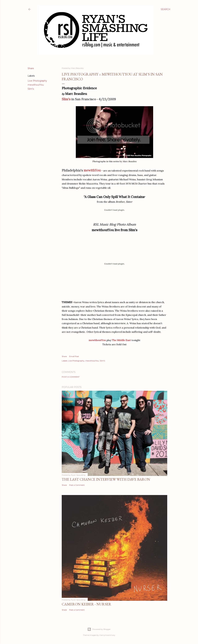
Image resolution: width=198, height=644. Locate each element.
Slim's (31, 89)
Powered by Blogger (99, 629)
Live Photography (37, 81)
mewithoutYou (36, 85)
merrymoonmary (107, 635)
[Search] (166, 9)
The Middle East (121, 340)
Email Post (74, 356)
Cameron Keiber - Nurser (86, 604)
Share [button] (31, 68)
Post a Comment (71, 377)
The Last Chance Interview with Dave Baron (106, 479)
